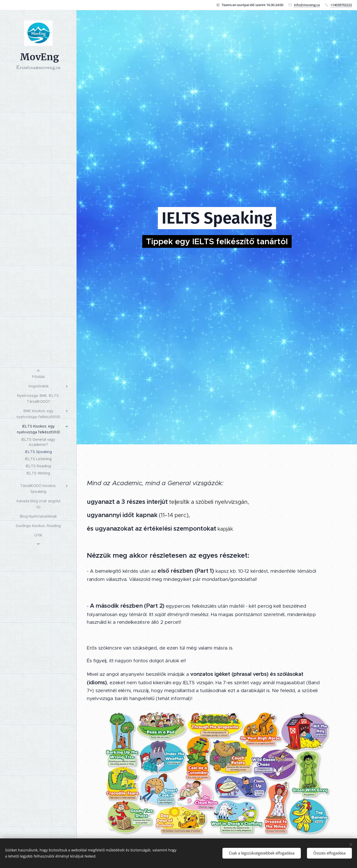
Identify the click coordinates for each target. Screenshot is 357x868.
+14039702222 (341, 5)
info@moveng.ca (307, 5)
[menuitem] (38, 377)
